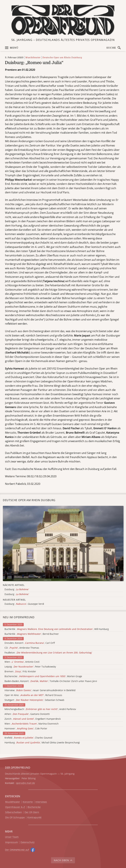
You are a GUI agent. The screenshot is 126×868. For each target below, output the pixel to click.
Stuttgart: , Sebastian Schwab (34, 700)
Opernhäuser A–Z (15, 807)
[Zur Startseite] (63, 20)
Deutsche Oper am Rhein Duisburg (62, 57)
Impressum (12, 842)
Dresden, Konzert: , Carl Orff (30, 643)
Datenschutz (28, 842)
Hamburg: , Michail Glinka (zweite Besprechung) (42, 743)
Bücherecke (34, 807)
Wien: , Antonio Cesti (22, 662)
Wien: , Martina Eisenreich (31, 724)
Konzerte (28, 802)
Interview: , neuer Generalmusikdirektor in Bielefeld (40, 690)
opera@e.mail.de (25, 783)
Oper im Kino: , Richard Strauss (33, 695)
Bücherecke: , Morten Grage (43, 676)
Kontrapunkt (34, 818)
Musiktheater (33, 57)
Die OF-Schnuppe (15, 818)
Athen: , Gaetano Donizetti (27, 714)
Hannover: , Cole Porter (26, 729)
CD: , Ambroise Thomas (22, 648)
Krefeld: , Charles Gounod (28, 738)
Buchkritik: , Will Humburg (57, 629)
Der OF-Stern (32, 812)
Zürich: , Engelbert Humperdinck (33, 719)
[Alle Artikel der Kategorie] (63, 543)
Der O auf (17, 850)
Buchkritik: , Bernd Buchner (32, 634)
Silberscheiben (14, 812)
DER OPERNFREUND (18, 768)
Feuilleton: (48, 653)
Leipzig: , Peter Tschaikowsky (30, 667)
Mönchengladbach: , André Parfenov (40, 709)
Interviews (41, 802)
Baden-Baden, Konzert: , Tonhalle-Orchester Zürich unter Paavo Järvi (51, 681)
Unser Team (12, 837)
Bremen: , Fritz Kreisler (20, 672)
